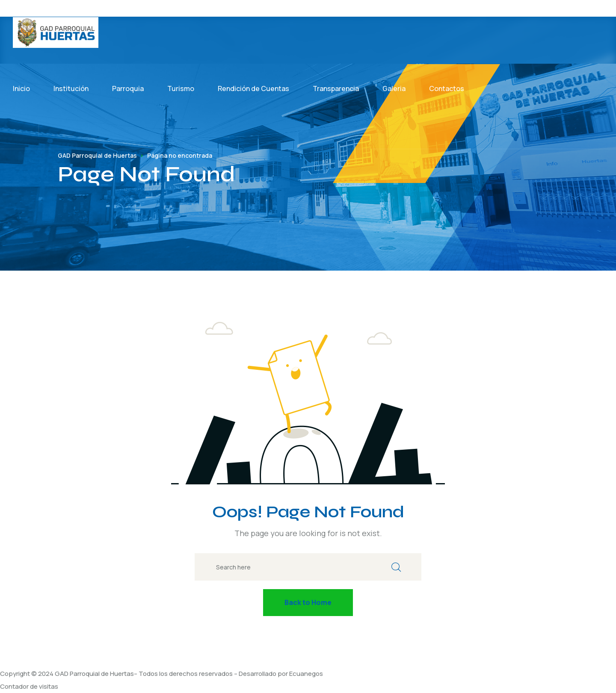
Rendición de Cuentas (253, 88)
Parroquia (128, 88)
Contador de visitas (29, 686)
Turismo (181, 88)
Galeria (394, 88)
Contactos (447, 88)
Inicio (21, 88)
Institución (71, 88)
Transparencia (336, 88)
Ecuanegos (306, 674)
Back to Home (308, 602)
